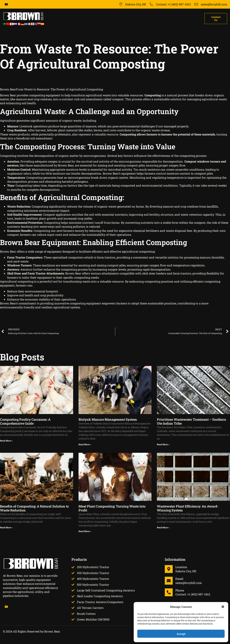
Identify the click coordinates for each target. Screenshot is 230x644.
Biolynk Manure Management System (108, 419)
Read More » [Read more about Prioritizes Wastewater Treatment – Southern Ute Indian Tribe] (163, 444)
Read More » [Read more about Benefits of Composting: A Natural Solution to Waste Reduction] (6, 527)
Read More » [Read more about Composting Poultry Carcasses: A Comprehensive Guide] (6, 441)
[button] (223, 607)
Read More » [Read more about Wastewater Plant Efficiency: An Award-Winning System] (163, 527)
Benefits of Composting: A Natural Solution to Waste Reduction (34, 508)
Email (179, 579)
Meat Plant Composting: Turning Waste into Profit (112, 508)
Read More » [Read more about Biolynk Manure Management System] (85, 444)
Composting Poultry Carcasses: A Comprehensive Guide (25, 421)
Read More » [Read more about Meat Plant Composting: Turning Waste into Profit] (85, 531)
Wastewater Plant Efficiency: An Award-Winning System (188, 508)
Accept (181, 634)
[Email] (169, 581)
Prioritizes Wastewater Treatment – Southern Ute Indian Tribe (192, 421)
